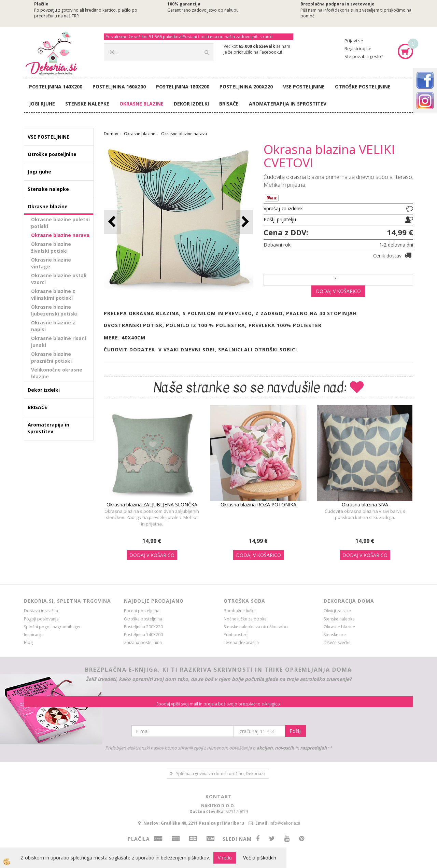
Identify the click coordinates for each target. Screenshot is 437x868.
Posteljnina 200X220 (246, 87)
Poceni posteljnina (142, 611)
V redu (225, 858)
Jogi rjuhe (42, 104)
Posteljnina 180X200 (183, 87)
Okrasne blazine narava (60, 235)
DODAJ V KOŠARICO (338, 291)
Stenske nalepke (87, 104)
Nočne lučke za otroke (245, 619)
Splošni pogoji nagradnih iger (52, 627)
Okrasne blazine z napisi (53, 326)
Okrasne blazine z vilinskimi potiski (53, 295)
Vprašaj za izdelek (283, 208)
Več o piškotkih (260, 858)
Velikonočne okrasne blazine (57, 373)
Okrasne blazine (142, 104)
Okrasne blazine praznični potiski (51, 357)
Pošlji (295, 731)
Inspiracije (34, 635)
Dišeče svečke (337, 642)
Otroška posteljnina (143, 619)
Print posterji (236, 635)
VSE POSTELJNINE (304, 87)
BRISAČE (229, 104)
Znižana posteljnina (143, 642)
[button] (245, 222)
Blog (28, 642)
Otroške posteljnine (363, 87)
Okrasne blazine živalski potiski (51, 247)
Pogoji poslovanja (41, 619)
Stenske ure (335, 635)
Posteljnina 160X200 (119, 87)
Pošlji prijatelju (280, 219)
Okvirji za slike (337, 611)
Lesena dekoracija (241, 642)
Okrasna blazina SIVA (365, 505)
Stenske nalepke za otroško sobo (256, 627)
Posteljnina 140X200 (56, 87)
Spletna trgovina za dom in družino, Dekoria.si (221, 774)
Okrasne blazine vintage (51, 263)
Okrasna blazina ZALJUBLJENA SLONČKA (152, 505)
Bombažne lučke (240, 611)
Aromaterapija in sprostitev (288, 104)
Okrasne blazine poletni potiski (60, 223)
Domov (111, 134)
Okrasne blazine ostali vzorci (59, 279)
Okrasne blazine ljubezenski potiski (54, 310)
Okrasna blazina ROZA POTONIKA (258, 505)
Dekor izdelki (191, 104)
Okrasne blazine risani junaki (59, 342)
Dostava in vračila (41, 611)
